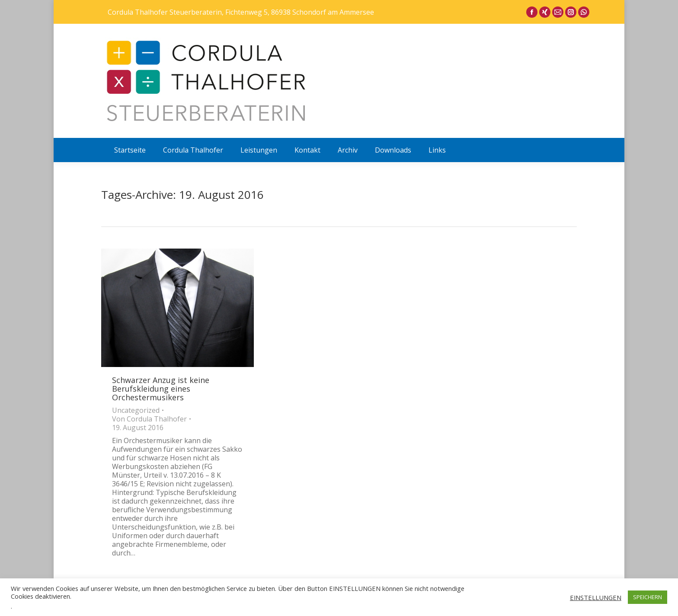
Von (149, 419)
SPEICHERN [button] (648, 597)
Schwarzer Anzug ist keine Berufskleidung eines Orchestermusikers (161, 389)
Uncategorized (136, 410)
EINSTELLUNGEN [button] (596, 597)
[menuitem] (130, 150)
